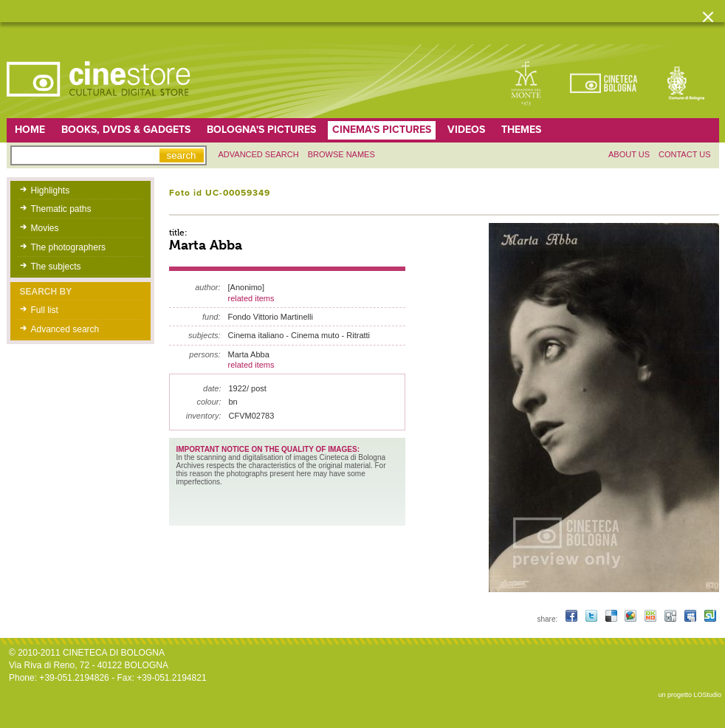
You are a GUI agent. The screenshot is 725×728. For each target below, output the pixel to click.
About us (629, 154)
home (30, 130)
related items (251, 298)
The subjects (56, 267)
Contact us (685, 154)
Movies (45, 228)
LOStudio (707, 695)
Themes (521, 130)
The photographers (68, 247)
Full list (45, 310)
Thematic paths (61, 209)
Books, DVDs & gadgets (126, 130)
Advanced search (259, 154)
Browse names (341, 154)
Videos (466, 130)
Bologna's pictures (261, 130)
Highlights (51, 190)
